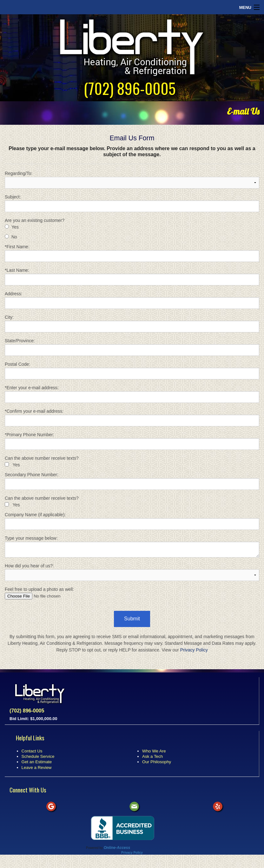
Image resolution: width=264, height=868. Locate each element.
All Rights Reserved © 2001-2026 (154, 848)
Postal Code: (132, 371)
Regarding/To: (132, 180)
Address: (132, 300)
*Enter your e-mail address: (132, 394)
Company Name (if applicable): (132, 521)
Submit (132, 619)
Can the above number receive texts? (42, 458)
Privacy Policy (194, 650)
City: (132, 324)
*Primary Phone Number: (132, 441)
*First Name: (132, 253)
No (14, 237)
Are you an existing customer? (35, 220)
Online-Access (117, 848)
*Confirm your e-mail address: (132, 417)
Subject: (132, 203)
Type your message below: (132, 547)
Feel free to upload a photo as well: (132, 593)
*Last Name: (132, 277)
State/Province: (132, 347)
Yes (15, 227)
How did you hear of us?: (132, 572)
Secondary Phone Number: (132, 481)
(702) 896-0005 (130, 88)
